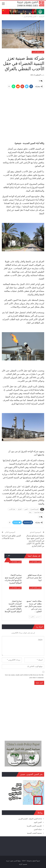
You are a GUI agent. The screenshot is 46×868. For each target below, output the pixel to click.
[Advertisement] (23, 114)
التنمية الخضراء (34, 509)
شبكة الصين (38, 829)
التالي (32, 617)
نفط (30, 512)
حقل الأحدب (12, 509)
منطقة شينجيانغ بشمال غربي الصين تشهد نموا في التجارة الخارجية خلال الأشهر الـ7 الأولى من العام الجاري (35, 541)
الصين (26, 509)
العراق (20, 509)
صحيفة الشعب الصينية (34, 833)
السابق (38, 617)
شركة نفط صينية (39, 512)
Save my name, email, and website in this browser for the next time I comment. (24, 676)
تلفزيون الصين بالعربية (34, 826)
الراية (21, 864)
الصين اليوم (38, 822)
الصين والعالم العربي (38, 52)
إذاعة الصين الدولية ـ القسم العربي (30, 819)
